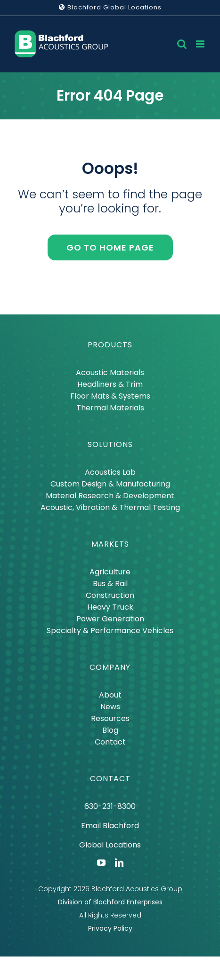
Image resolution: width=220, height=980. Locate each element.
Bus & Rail (110, 584)
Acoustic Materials (110, 372)
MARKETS (110, 544)
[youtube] (101, 862)
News (110, 707)
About (110, 695)
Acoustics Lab (110, 472)
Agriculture (110, 572)
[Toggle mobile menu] (201, 44)
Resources (110, 718)
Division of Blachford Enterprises (110, 902)
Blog (110, 730)
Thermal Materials (110, 408)
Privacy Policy (110, 928)
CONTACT (110, 779)
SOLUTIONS (110, 444)
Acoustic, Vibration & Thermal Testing (110, 507)
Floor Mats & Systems (110, 396)
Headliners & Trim (110, 384)
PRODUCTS (110, 345)
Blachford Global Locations (110, 7)
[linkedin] (119, 862)
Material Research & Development (110, 496)
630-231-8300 (110, 806)
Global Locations (110, 845)
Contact (110, 742)
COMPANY (110, 667)
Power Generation (110, 619)
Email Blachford (110, 826)
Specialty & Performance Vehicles (110, 631)
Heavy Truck (110, 607)
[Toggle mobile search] (182, 44)
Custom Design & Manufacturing (110, 484)
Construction (110, 595)
